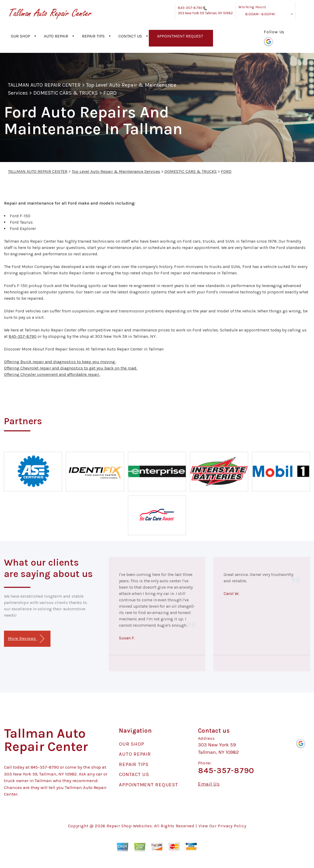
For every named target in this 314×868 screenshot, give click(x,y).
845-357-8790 (190, 8)
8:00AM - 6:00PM (260, 14)
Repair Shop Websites (129, 826)
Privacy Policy (232, 826)
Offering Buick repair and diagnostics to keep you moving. (60, 362)
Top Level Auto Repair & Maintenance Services (116, 171)
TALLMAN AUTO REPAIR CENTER (44, 85)
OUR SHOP (20, 36)
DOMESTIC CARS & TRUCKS (66, 93)
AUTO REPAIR (56, 36)
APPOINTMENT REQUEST (180, 36)
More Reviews (26, 639)
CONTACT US (130, 36)
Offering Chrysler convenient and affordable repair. (52, 374)
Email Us (209, 784)
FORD (110, 93)
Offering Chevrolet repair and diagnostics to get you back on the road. (71, 368)
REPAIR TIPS (93, 36)
